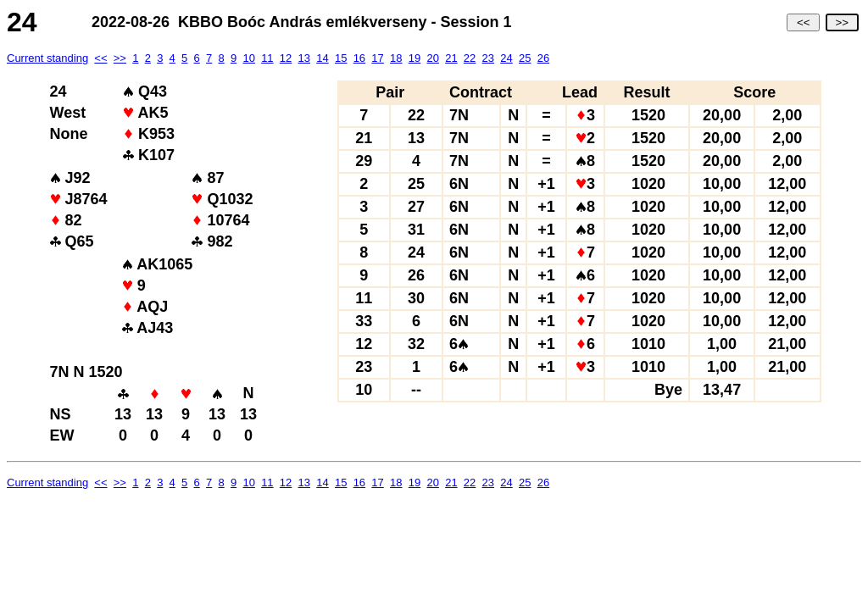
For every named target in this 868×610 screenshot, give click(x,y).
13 (304, 58)
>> (842, 22)
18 (396, 58)
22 (470, 58)
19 (415, 58)
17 (377, 58)
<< (803, 22)
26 (543, 58)
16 (359, 58)
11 (267, 58)
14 (322, 58)
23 (488, 58)
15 (341, 58)
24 (506, 58)
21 (451, 58)
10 (248, 58)
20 (432, 58)
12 (286, 58)
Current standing (47, 58)
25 (525, 58)
